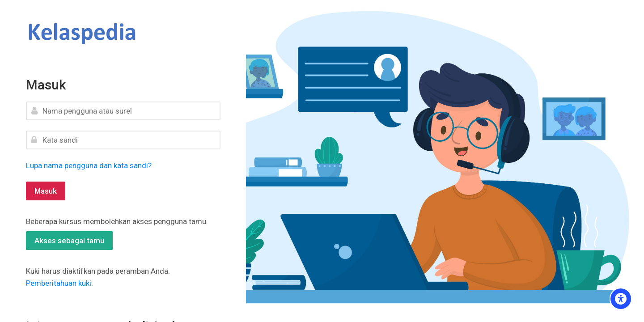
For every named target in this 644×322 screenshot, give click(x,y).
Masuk (46, 191)
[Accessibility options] (621, 299)
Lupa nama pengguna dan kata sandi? (89, 165)
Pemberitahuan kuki (59, 283)
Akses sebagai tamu (69, 241)
